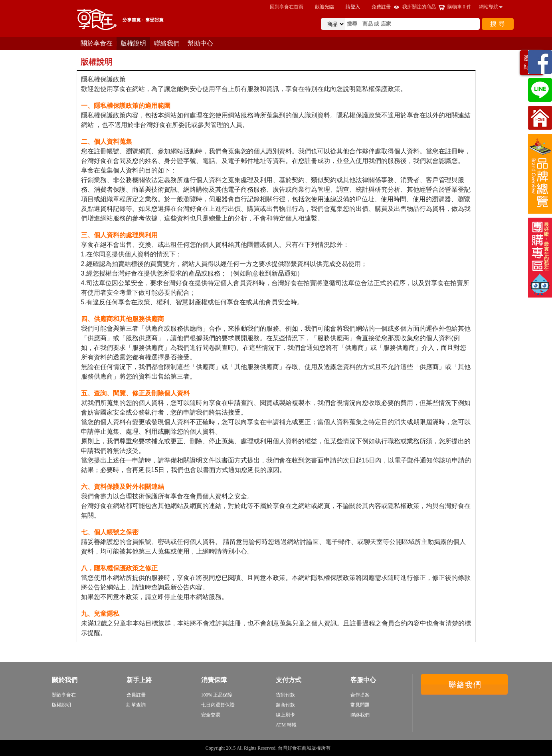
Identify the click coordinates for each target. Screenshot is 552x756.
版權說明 (133, 43)
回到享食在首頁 (287, 7)
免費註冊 (381, 7)
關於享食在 (97, 43)
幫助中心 (200, 43)
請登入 (353, 7)
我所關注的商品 (419, 7)
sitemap (339, 748)
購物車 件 (459, 7)
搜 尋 (497, 24)
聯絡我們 (167, 43)
